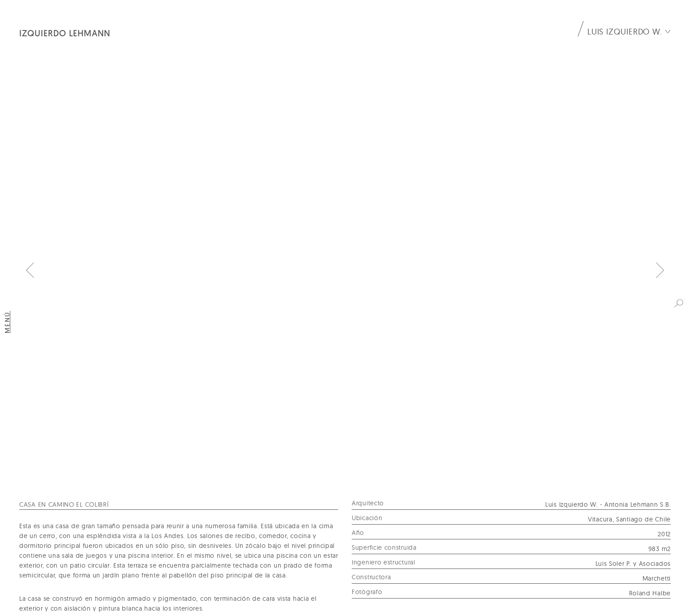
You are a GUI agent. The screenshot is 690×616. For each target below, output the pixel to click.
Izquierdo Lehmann (65, 33)
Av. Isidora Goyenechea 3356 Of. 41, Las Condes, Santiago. (118, 580)
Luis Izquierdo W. (625, 32)
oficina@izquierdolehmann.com (520, 580)
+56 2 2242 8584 (330, 580)
